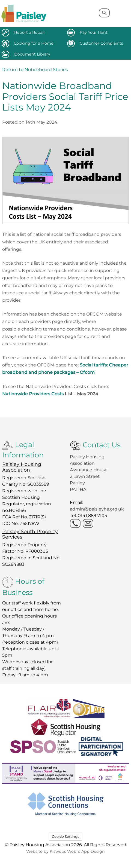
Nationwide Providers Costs (50, 394)
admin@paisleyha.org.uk (97, 509)
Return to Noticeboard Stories (35, 70)
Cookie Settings (65, 837)
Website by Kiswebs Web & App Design (65, 851)
